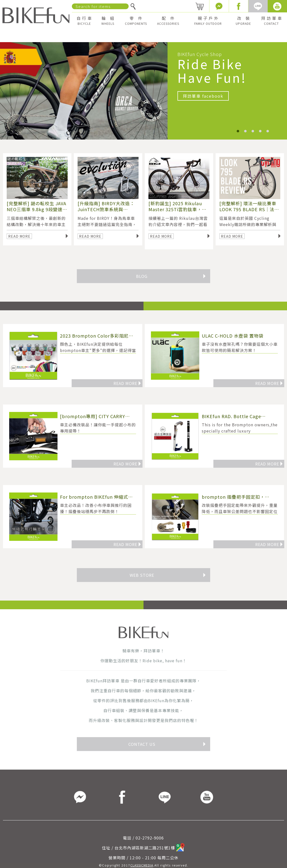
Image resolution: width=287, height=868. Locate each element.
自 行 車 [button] (84, 21)
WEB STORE (168, 575)
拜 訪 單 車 (272, 21)
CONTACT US (167, 744)
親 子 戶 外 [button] (208, 21)
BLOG (171, 276)
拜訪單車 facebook (203, 96)
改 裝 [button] (243, 21)
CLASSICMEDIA (142, 865)
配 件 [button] (168, 21)
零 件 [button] (136, 21)
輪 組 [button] (108, 21)
